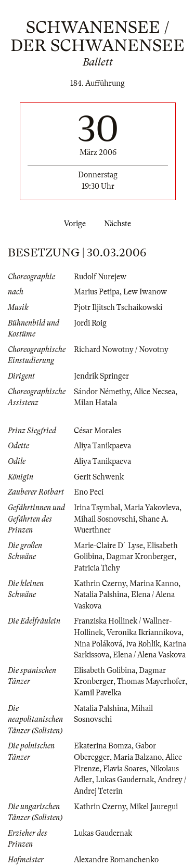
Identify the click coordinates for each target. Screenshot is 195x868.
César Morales (97, 431)
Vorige (73, 224)
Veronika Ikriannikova (144, 632)
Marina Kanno (154, 584)
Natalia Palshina (101, 594)
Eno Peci (89, 492)
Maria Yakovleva (152, 508)
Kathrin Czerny (100, 584)
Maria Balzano (138, 757)
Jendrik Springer (101, 376)
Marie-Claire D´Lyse (108, 546)
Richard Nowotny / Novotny (121, 349)
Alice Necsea (154, 392)
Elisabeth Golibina (105, 670)
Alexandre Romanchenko (116, 860)
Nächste (120, 224)
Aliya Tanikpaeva (102, 446)
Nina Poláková (98, 644)
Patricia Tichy (97, 568)
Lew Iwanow (145, 292)
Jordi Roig (90, 323)
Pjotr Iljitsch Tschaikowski (118, 307)
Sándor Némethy (102, 392)
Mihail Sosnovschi (105, 519)
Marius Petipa (97, 292)
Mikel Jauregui (154, 807)
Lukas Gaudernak (125, 780)
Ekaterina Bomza (103, 746)
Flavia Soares (125, 769)
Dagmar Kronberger (140, 556)
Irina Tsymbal (97, 508)
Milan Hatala (95, 403)
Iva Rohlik (143, 644)
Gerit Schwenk (99, 477)
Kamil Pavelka (97, 693)
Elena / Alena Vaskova (149, 655)
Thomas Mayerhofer (151, 681)
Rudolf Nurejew (100, 277)
